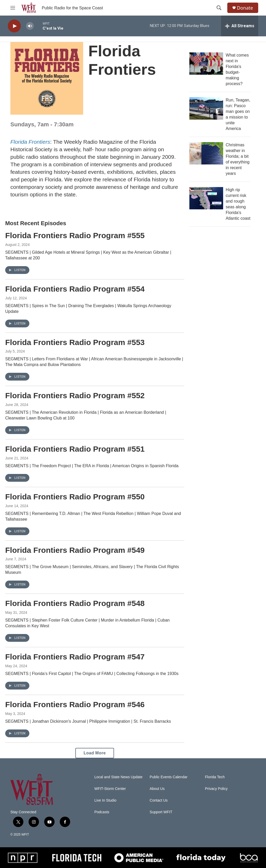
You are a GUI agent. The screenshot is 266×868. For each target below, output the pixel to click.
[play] (14, 26)
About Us (157, 789)
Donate (245, 8)
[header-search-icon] (219, 8)
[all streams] (240, 26)
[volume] (30, 26)
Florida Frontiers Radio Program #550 (75, 497)
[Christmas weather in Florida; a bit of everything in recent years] (206, 153)
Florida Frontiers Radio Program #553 (75, 342)
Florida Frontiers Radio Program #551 (75, 449)
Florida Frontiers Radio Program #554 (75, 289)
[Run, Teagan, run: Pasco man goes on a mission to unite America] (206, 108)
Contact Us (159, 800)
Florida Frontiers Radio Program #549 (75, 550)
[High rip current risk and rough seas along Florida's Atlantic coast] (206, 198)
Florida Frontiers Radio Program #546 (75, 704)
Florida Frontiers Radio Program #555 (75, 235)
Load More (95, 753)
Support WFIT (161, 812)
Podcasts (102, 812)
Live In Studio (105, 800)
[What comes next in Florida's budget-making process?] (206, 64)
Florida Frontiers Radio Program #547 (75, 657)
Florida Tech (215, 777)
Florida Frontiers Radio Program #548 (75, 603)
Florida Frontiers (30, 142)
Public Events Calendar (169, 777)
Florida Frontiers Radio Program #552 (75, 395)
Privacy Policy (216, 789)
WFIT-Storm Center (110, 789)
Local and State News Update (118, 777)
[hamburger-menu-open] (13, 8)
